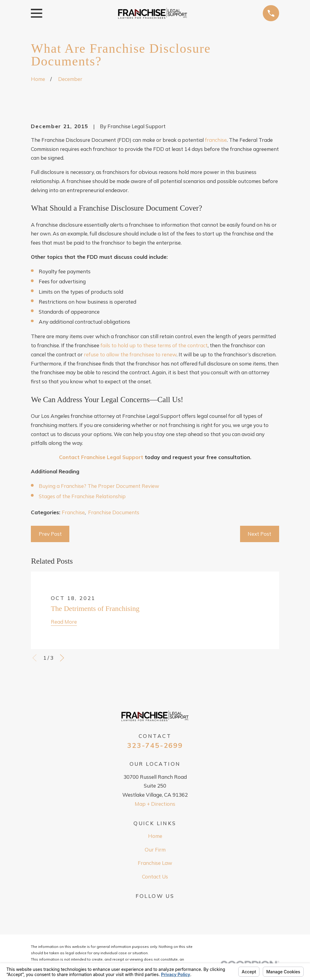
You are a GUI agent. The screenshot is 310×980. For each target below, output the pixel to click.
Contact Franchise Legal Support (101, 457)
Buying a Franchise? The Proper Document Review (99, 486)
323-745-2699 (155, 746)
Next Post (259, 534)
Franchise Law (155, 863)
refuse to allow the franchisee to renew (130, 354)
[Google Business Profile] (155, 908)
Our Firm (155, 850)
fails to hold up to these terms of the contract (154, 345)
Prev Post (50, 534)
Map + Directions (155, 804)
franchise (216, 140)
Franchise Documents (114, 512)
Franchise (73, 512)
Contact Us (155, 877)
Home (155, 836)
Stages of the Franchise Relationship (82, 496)
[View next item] (62, 658)
